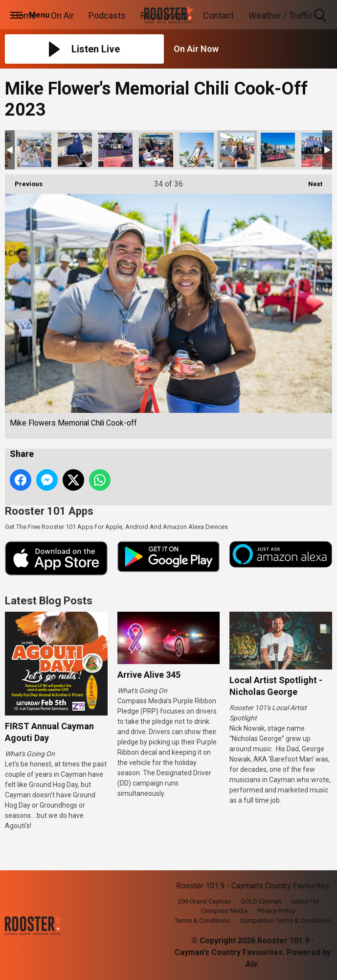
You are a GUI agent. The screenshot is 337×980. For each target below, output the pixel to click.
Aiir (252, 964)
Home (24, 15)
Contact (218, 15)
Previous (24, 181)
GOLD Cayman (261, 901)
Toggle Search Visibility (321, 16)
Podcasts (107, 15)
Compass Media (224, 911)
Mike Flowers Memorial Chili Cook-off (34, 150)
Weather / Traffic (281, 15)
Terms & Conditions (202, 920)
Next (310, 181)
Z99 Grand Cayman (204, 901)
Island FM (305, 901)
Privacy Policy (276, 911)
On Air (62, 15)
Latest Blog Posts (49, 601)
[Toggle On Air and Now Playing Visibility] (253, 49)
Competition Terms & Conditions (285, 920)
